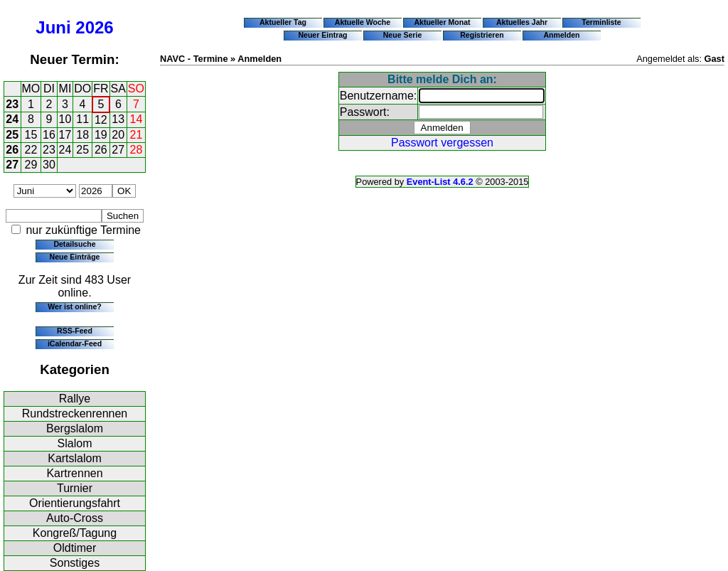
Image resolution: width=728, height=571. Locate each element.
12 (101, 120)
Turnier (75, 488)
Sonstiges (75, 563)
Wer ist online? (74, 306)
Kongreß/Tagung (75, 533)
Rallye (75, 399)
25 (12, 135)
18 (82, 135)
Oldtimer (75, 548)
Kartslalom (75, 458)
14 (136, 119)
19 (101, 135)
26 (12, 150)
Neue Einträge (75, 257)
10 (65, 119)
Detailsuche (74, 244)
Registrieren (482, 35)
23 (12, 104)
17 (65, 135)
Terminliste (601, 22)
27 (118, 150)
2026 (94, 27)
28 (136, 150)
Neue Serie (403, 35)
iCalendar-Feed (75, 343)
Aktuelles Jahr (522, 22)
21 (136, 135)
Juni (53, 27)
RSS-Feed (75, 331)
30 (49, 165)
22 (31, 150)
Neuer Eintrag (322, 35)
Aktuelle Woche (363, 22)
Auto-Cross (75, 518)
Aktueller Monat (442, 22)
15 (31, 135)
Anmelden (562, 35)
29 (31, 165)
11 (82, 119)
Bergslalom (75, 428)
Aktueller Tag (283, 22)
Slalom (75, 443)
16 (49, 135)
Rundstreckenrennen (75, 413)
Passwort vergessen (442, 143)
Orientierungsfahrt (75, 503)
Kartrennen (74, 473)
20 (118, 135)
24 (12, 119)
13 (118, 119)
